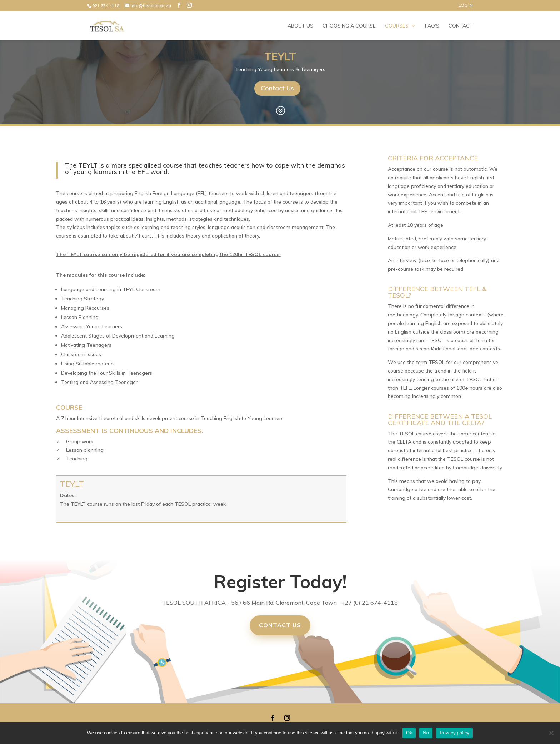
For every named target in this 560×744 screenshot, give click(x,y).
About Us (300, 26)
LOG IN (466, 6)
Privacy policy (454, 733)
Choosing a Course (349, 26)
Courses (397, 26)
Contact (461, 26)
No (426, 733)
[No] (551, 733)
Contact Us (277, 88)
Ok (409, 733)
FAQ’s (432, 26)
